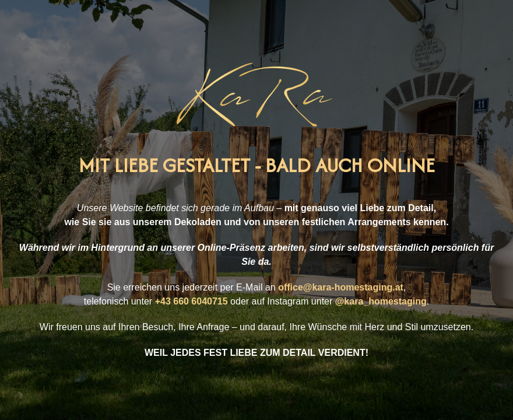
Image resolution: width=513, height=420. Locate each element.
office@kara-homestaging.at (341, 287)
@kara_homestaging (381, 301)
